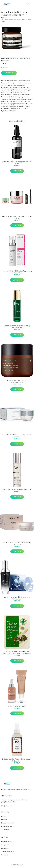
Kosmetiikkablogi (7, 841)
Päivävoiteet (27, 58)
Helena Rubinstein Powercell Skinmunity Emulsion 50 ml (17, 327)
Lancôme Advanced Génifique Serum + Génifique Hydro (17, 598)
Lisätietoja (9, 73)
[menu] (31, 4)
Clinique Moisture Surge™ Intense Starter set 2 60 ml (17, 217)
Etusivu (4, 18)
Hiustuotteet (5, 816)
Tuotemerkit (5, 830)
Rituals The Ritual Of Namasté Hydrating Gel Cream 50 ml (17, 436)
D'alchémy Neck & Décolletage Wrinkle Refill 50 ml (17, 163)
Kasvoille (4, 820)
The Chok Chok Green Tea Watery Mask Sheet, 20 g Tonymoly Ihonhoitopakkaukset (17, 653)
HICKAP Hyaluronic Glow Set (17, 706)
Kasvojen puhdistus (8, 823)
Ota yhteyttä (5, 845)
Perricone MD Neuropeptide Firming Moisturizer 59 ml (17, 381)
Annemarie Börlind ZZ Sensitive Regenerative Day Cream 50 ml (17, 272)
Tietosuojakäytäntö (8, 852)
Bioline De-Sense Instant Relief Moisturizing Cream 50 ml (17, 543)
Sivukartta (5, 855)
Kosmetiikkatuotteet (16, 58)
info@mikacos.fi (6, 806)
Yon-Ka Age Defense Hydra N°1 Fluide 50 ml (17, 490)
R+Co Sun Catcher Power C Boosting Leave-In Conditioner (17, 760)
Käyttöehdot (5, 848)
